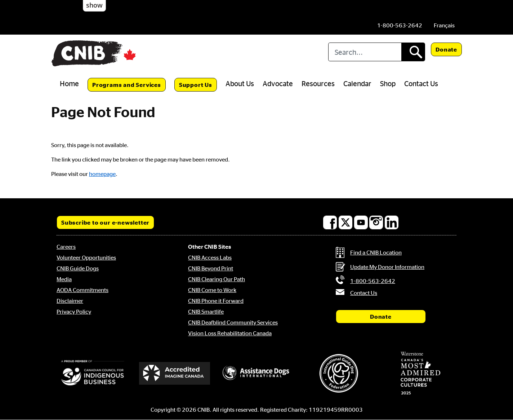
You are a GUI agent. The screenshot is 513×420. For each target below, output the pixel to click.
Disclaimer (70, 301)
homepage (102, 174)
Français (444, 25)
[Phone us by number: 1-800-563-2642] (400, 25)
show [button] (94, 5)
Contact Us (421, 83)
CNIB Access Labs (210, 257)
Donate (446, 49)
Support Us (196, 85)
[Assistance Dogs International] (256, 373)
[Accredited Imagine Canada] (175, 373)
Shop (388, 83)
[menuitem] (444, 25)
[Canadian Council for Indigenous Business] (93, 373)
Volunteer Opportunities (86, 257)
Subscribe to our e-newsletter (105, 222)
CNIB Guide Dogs (78, 268)
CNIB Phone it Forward (216, 301)
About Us (240, 83)
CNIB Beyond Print (211, 268)
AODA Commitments (82, 290)
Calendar (357, 83)
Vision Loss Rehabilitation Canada (230, 333)
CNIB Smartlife (206, 311)
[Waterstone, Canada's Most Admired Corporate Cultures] (420, 373)
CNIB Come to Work (212, 290)
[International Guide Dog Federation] (339, 373)
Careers (66, 247)
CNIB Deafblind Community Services (233, 322)
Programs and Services (127, 85)
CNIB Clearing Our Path (217, 279)
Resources (318, 83)
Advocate (278, 83)
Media (64, 279)
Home (69, 83)
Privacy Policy (74, 311)
